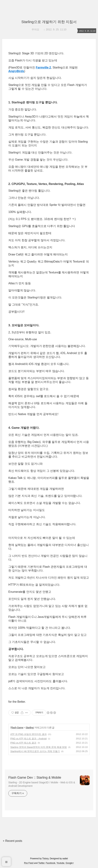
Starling (30, 728)
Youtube (60, 863)
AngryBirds (16, 71)
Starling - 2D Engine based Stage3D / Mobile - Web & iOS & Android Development (42, 784)
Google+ (70, 863)
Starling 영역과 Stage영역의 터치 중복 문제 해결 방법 (39, 747)
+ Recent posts (12, 841)
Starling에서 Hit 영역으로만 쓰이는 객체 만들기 (35, 751)
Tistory (45, 859)
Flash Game (17, 728)
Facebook (51, 863)
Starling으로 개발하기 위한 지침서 (49, 22)
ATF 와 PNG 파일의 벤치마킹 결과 (28, 734)
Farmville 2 (43, 67)
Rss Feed (29, 863)
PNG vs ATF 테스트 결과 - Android (28, 739)
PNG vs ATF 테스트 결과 (23, 743)
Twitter (41, 863)
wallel (65, 859)
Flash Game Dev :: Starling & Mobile (35, 778)
